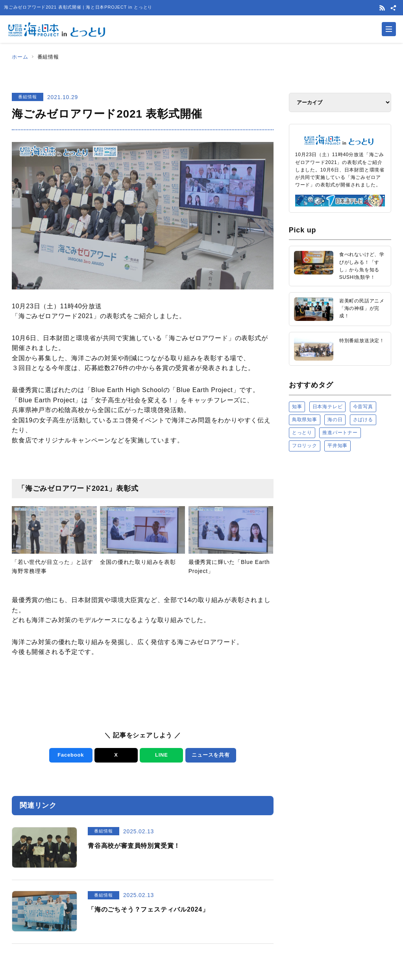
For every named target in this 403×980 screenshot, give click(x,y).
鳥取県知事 (305, 420)
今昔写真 (363, 407)
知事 (297, 407)
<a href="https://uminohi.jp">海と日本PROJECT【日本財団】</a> (340, 539)
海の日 (335, 420)
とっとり (302, 433)
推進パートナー (340, 433)
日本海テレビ (328, 407)
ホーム (20, 57)
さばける (363, 420)
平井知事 (337, 446)
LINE (162, 755)
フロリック (305, 446)
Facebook (71, 755)
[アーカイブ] (340, 102)
